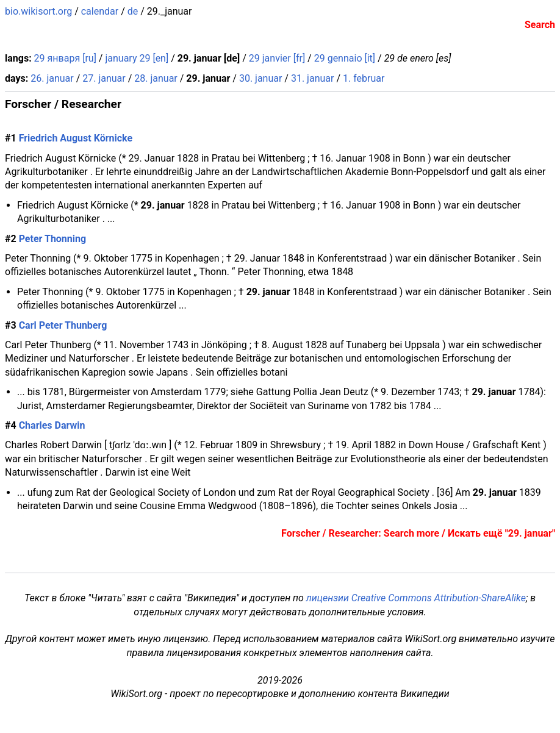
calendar (100, 11)
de (133, 11)
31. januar (312, 78)
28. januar (156, 78)
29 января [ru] (65, 58)
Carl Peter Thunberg (63, 325)
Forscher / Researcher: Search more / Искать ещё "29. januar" (418, 533)
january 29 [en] (137, 58)
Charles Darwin (52, 425)
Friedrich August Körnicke (76, 138)
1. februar (364, 78)
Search (540, 25)
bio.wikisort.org (38, 11)
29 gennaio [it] (345, 58)
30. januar (260, 78)
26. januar (52, 78)
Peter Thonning (53, 239)
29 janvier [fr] (277, 58)
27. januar (104, 78)
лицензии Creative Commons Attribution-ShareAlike (416, 598)
